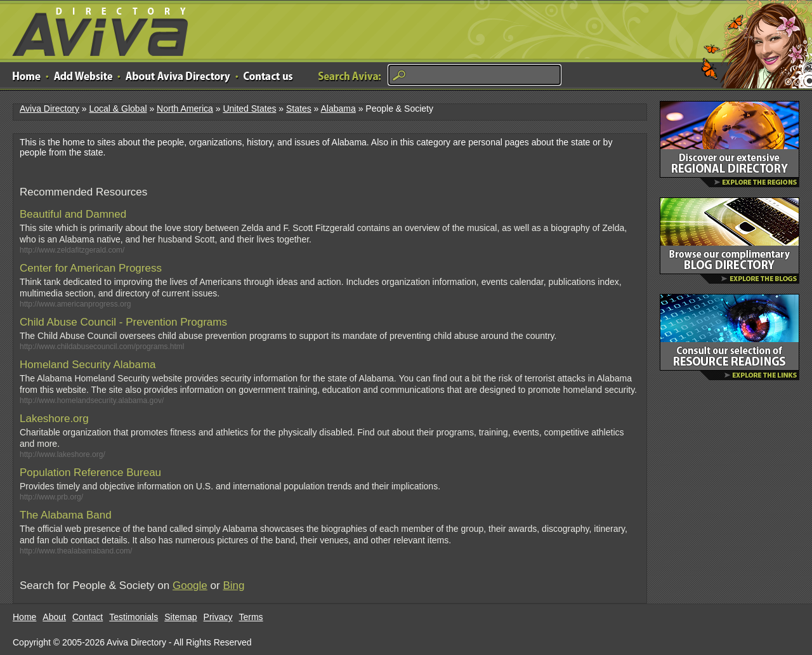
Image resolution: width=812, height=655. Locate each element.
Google (190, 586)
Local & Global (118, 109)
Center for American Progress (91, 268)
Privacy (218, 617)
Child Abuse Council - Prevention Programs (123, 322)
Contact (88, 617)
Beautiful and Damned (73, 214)
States (299, 109)
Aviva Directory (95, 29)
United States (249, 109)
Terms (251, 617)
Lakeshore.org (54, 419)
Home (24, 617)
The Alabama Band (66, 515)
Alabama (338, 109)
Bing (233, 586)
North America (185, 109)
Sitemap (180, 617)
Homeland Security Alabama (88, 365)
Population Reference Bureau (90, 473)
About (54, 617)
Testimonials (134, 617)
